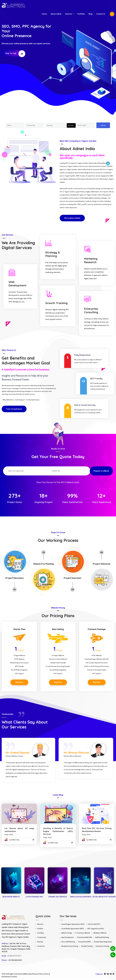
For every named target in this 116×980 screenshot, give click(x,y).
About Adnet (56, 14)
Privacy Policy (38, 974)
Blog (91, 14)
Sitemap (40, 942)
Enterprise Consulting (89, 310)
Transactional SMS (84, 942)
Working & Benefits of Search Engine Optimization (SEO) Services (56, 831)
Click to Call (15, 53)
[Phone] (113, 955)
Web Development (15, 284)
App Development (68, 937)
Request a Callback (101, 471)
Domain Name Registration (103, 942)
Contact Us (41, 946)
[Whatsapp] (113, 949)
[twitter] (108, 974)
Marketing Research (88, 260)
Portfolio (81, 14)
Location (14, 977)
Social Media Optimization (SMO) (73, 929)
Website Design (67, 933)
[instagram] (114, 974)
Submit (103, 125)
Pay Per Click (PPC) (94, 924)
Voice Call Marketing (68, 942)
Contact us (101, 14)
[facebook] (105, 974)
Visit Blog (40, 933)
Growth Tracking (54, 303)
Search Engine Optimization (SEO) (73, 924)
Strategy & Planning (50, 254)
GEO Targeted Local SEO (96, 929)
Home (44, 14)
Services (69, 14)
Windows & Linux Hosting (70, 946)
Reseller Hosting (87, 946)
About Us (40, 924)
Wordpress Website (100, 933)
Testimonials (42, 937)
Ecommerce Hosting (103, 946)
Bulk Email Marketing (102, 937)
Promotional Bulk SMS (85, 937)
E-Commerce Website (83, 933)
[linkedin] (111, 974)
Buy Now (19, 682)
